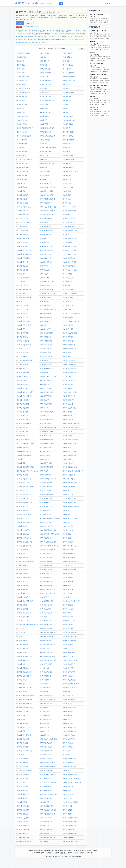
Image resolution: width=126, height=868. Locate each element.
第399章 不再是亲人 (69, 573)
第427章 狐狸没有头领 (24, 613)
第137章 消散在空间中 (47, 231)
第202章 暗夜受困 (23, 317)
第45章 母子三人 (68, 108)
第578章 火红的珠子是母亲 (48, 810)
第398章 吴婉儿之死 (46, 573)
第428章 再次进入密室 (47, 613)
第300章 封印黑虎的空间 (70, 443)
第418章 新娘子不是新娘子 (25, 601)
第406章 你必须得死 (23, 585)
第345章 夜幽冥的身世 (69, 502)
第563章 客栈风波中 (46, 790)
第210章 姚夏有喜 (68, 325)
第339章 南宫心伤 (68, 495)
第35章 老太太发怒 (46, 96)
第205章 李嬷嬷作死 (23, 321)
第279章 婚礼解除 (68, 416)
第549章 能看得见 (68, 771)
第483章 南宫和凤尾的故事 (71, 684)
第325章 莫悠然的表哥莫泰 (25, 479)
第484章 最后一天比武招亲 (25, 688)
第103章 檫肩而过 (23, 187)
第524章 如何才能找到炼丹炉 (49, 739)
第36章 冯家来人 (68, 96)
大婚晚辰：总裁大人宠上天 (98, 75)
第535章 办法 (21, 755)
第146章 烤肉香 (45, 242)
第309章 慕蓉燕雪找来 (69, 455)
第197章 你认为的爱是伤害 (48, 309)
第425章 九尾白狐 (45, 609)
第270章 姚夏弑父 (68, 404)
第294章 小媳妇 (67, 435)
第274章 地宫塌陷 (23, 412)
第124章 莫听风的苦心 (24, 215)
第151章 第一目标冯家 (24, 250)
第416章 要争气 (45, 597)
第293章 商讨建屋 (45, 435)
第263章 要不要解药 (46, 396)
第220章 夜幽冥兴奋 (23, 341)
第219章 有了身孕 (68, 337)
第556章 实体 (21, 782)
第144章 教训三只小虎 (69, 238)
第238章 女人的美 (23, 365)
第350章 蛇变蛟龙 (45, 510)
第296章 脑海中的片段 (47, 439)
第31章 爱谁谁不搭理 (24, 93)
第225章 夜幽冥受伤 (69, 345)
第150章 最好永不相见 (69, 246)
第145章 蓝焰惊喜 (23, 242)
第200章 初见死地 (45, 313)
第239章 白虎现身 (45, 365)
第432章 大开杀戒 (68, 617)
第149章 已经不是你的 (47, 246)
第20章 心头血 (44, 77)
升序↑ (82, 49)
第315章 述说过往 (68, 463)
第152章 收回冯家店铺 (47, 250)
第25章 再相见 (22, 85)
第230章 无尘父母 (45, 353)
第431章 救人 (44, 617)
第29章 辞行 (44, 89)
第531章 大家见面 (68, 747)
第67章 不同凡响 (22, 140)
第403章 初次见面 (23, 581)
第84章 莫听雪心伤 (68, 160)
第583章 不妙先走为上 (24, 818)
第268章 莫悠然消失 (23, 404)
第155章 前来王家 (45, 254)
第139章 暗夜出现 (23, 234)
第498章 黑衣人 (67, 704)
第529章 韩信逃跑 (23, 747)
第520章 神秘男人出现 (24, 735)
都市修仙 (92, 53)
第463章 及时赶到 (23, 660)
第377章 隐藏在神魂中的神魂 (49, 546)
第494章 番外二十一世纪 (47, 700)
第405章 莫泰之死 (68, 581)
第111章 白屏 (67, 195)
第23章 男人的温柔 (46, 81)
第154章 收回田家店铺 (24, 254)
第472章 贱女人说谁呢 (24, 672)
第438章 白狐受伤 (68, 625)
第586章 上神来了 (23, 822)
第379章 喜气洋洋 (23, 550)
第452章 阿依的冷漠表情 (47, 644)
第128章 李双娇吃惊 (46, 219)
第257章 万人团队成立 (47, 388)
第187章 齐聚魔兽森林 (24, 298)
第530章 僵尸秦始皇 (46, 747)
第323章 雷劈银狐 (45, 475)
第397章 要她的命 (23, 573)
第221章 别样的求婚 (46, 341)
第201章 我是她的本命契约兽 (71, 313)
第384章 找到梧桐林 (69, 554)
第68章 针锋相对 (45, 140)
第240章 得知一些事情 (69, 365)
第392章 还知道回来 (46, 566)
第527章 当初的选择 (46, 743)
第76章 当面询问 (22, 152)
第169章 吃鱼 (21, 274)
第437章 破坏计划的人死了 (48, 625)
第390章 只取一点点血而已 (71, 562)
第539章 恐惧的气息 (46, 759)
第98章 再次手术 (45, 179)
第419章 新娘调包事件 (47, 601)
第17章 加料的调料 (46, 73)
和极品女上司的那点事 (96, 64)
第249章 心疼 (67, 376)
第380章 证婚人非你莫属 (47, 550)
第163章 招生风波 (23, 266)
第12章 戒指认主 (68, 65)
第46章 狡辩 (21, 112)
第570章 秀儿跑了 (68, 798)
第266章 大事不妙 (45, 400)
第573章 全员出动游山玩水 (71, 802)
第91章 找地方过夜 (23, 171)
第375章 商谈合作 (68, 542)
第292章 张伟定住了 (23, 435)
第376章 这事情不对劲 (24, 546)
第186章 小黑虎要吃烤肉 (70, 294)
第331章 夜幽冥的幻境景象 (25, 487)
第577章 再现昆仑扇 (23, 810)
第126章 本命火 (67, 215)
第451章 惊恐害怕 (23, 644)
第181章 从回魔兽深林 (24, 290)
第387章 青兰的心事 (69, 558)
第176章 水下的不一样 (47, 282)
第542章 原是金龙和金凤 (47, 763)
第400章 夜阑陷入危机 (24, 577)
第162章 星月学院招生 (69, 262)
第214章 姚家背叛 (23, 333)
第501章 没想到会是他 (69, 707)
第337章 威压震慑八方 (24, 495)
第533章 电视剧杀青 (46, 751)
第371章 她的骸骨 (45, 538)
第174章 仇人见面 (68, 278)
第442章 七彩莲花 (23, 633)
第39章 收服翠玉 (68, 100)
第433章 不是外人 (23, 621)
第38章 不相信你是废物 (47, 100)
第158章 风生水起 (45, 258)
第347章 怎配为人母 (46, 506)
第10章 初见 (21, 65)
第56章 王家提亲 (45, 124)
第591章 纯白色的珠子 (69, 826)
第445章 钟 (21, 637)
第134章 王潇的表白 (46, 227)
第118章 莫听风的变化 (24, 207)
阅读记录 (107, 3)
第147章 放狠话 (67, 242)
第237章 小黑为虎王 (69, 361)
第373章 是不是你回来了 (25, 542)
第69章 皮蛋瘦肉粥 (68, 140)
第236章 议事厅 (45, 361)
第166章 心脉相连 (23, 270)
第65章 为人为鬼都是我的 (48, 136)
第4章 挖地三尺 (22, 57)
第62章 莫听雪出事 (46, 132)
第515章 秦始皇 (45, 727)
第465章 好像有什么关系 (70, 660)
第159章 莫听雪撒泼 (69, 258)
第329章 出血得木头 (46, 483)
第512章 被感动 (45, 723)
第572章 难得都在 (45, 802)
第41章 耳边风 (44, 104)
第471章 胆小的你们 (69, 668)
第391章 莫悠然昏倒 (23, 566)
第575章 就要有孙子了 (47, 806)
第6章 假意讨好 (67, 57)
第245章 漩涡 (44, 372)
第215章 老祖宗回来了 (47, 333)
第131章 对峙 (44, 223)
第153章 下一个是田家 (69, 250)
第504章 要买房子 (68, 711)
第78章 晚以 (66, 152)
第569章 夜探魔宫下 (46, 798)
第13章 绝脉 (21, 69)
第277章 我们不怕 (23, 416)
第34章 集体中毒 (22, 96)
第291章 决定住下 (68, 432)
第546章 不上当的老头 (69, 767)
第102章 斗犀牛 (67, 183)
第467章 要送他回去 (46, 664)
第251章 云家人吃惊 (46, 380)
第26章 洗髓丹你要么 (46, 85)
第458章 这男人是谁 (46, 652)
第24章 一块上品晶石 (69, 81)
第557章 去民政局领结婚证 (48, 782)
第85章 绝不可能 (22, 163)
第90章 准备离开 (68, 167)
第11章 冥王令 (44, 65)
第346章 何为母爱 (23, 506)
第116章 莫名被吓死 (46, 203)
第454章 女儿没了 (23, 648)
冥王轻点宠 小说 (44, 43)
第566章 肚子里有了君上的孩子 (49, 794)
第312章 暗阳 (67, 459)
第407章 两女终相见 (46, 585)
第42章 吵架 (66, 104)
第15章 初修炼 (67, 69)
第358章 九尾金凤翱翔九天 (25, 522)
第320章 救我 (44, 471)
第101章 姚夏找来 (45, 183)
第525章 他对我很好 (69, 739)
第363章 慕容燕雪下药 (69, 526)
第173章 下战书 (45, 278)
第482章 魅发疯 (45, 684)
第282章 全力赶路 (68, 420)
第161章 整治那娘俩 (46, 262)
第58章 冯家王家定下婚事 (25, 128)
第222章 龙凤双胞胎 (69, 341)
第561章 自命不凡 (68, 786)
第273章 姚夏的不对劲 (69, 408)
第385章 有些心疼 (23, 558)
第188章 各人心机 (45, 298)
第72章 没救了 (67, 144)
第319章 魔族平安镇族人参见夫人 (28, 471)
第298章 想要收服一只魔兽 (25, 443)
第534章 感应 (67, 751)
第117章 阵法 (67, 203)
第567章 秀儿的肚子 (69, 794)
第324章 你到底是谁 (69, 475)
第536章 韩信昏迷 (45, 755)
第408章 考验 (67, 585)
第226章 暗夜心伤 (23, 349)
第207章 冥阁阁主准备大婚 (71, 321)
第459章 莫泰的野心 (69, 652)
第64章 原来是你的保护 (24, 136)
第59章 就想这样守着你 (47, 128)
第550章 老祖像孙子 (23, 774)
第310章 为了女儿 (23, 459)
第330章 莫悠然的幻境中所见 (71, 483)
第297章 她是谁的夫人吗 (70, 439)
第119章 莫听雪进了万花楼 (48, 207)
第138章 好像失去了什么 (70, 231)
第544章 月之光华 (23, 767)
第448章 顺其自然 (23, 640)
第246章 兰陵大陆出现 (69, 372)
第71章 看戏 (44, 144)
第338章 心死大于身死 (47, 495)
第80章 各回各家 (45, 156)
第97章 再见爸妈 (22, 179)
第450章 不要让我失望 (69, 640)
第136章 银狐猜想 (23, 231)
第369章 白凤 (67, 534)
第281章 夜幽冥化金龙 (47, 420)
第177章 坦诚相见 (68, 282)
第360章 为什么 (67, 522)
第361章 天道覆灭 (23, 526)
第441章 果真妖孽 (68, 629)
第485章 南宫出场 (45, 688)
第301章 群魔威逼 (23, 447)
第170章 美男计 (45, 274)
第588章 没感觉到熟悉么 (70, 822)
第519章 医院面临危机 (69, 731)
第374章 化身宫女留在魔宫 (48, 542)
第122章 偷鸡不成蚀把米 (47, 211)
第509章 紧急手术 (45, 719)
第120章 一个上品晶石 (69, 207)
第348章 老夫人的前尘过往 (71, 506)
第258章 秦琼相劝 (68, 388)
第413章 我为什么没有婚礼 (48, 593)
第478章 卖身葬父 (23, 680)
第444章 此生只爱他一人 (70, 633)
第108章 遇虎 (67, 191)
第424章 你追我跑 (23, 609)
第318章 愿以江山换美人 (70, 467)
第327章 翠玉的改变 (69, 479)
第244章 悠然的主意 (23, 372)
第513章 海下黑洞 (68, 723)
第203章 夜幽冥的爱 (46, 317)
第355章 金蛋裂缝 (23, 518)
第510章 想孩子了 (68, 719)
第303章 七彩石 (67, 447)
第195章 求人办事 (68, 305)
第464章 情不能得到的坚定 (48, 660)
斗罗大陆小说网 (26, 3)
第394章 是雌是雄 (23, 570)
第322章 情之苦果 (23, 475)
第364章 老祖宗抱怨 (23, 530)
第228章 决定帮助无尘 (69, 349)
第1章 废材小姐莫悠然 (24, 53)
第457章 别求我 (22, 652)
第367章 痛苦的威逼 (23, 534)
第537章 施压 (67, 755)
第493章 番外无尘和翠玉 (25, 700)
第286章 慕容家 (22, 428)
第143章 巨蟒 (44, 238)
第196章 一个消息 (23, 309)
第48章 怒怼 (66, 112)
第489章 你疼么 (67, 692)
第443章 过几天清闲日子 (47, 633)
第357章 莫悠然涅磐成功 (70, 518)
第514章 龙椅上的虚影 (24, 727)
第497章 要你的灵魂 (46, 704)
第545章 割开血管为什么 (47, 767)
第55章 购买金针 (22, 124)
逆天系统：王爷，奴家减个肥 (99, 86)
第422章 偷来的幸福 (46, 605)
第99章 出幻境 (67, 179)
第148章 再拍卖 (22, 246)
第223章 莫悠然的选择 (24, 345)
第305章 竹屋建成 (45, 451)
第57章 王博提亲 (68, 124)
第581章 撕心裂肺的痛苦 (47, 814)
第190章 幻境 (21, 301)
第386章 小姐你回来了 (47, 558)
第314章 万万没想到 (46, 463)
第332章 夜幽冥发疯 (46, 487)
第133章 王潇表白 (23, 227)
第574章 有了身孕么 (23, 806)
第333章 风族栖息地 (69, 487)
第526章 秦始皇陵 (23, 743)
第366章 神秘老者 (68, 530)
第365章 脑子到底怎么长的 (48, 530)
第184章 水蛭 (21, 294)
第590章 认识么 (45, 826)
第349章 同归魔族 (23, 510)
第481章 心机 (21, 684)
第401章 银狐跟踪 (45, 577)
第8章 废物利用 (45, 61)
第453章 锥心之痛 (68, 644)
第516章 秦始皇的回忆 (69, 727)
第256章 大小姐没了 (23, 388)
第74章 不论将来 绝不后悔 (48, 148)
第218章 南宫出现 (45, 337)
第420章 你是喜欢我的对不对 (71, 601)
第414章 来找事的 (68, 593)
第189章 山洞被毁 (68, 298)
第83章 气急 (44, 160)
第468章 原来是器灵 (69, 664)
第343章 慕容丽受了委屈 (25, 502)
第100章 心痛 (21, 183)
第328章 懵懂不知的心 (24, 483)
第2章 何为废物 (45, 53)
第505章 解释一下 (23, 715)
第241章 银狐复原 (23, 368)
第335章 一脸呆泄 (45, 491)
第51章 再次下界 (68, 116)
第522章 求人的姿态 (69, 735)
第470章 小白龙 (45, 668)
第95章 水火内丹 (45, 175)
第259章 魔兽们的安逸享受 (25, 392)
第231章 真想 (67, 353)
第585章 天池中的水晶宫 (70, 818)
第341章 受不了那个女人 (47, 499)
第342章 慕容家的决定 (69, 499)
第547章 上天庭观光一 (24, 771)
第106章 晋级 (21, 191)
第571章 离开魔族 (23, 802)
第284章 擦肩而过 (45, 424)
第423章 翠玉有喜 (68, 605)
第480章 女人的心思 (69, 680)
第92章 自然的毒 (45, 171)
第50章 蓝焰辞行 (45, 116)
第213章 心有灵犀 (68, 329)
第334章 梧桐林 (22, 491)
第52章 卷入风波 (22, 120)
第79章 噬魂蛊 (22, 156)
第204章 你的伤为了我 (69, 317)
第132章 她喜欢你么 (69, 223)
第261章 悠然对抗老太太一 (71, 392)
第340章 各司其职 (23, 499)
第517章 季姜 (21, 731)
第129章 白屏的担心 (69, 219)
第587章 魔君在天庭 (46, 822)
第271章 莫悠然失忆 (23, 408)
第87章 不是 (66, 163)
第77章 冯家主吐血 (46, 152)
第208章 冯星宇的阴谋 (24, 325)
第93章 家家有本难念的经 (70, 171)
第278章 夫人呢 (45, 416)
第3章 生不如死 (67, 53)
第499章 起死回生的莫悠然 (25, 707)
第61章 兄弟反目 (22, 132)
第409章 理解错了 (23, 589)
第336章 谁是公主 (68, 491)
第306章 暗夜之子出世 (69, 451)
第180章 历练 (67, 286)
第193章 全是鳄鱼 (23, 305)
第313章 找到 (21, 463)
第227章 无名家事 (45, 349)
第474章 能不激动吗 (69, 672)
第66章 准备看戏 (68, 136)
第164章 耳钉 (44, 266)
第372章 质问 (67, 538)
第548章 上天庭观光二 (47, 771)
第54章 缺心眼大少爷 (69, 120)
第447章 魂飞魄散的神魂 (70, 637)
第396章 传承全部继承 (69, 570)
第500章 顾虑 (44, 707)
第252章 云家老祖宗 (69, 380)
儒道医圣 (92, 42)
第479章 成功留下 (45, 680)
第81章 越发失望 (68, 156)
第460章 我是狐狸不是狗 (25, 656)
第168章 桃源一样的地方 (70, 270)
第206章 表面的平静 (46, 321)
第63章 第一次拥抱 (68, 132)
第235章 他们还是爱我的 (25, 361)
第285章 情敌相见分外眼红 (71, 424)
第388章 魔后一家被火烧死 (25, 562)
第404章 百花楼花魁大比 (47, 581)
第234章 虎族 (67, 357)
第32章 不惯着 (44, 93)
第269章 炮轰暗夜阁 (46, 404)
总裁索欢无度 (94, 107)
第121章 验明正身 (23, 211)
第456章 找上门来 (68, 648)
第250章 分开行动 (23, 380)
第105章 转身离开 (68, 187)
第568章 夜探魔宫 (23, 798)
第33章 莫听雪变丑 (68, 93)
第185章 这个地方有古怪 (47, 294)
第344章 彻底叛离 (45, 502)
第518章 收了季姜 (45, 731)
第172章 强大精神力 (23, 278)
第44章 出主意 (44, 108)
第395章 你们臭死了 (46, 570)
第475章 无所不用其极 (24, 676)
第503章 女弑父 (45, 711)
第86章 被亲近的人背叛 (47, 163)
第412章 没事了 (22, 593)
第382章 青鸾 (21, 554)
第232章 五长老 (22, 357)
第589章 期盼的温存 (23, 826)
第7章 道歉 (21, 61)
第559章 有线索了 (23, 786)
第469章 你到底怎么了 (24, 668)
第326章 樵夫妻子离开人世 (48, 479)
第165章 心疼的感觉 (69, 266)
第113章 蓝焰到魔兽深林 (47, 199)
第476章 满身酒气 (45, 676)
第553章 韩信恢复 (23, 778)
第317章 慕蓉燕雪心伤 (47, 467)
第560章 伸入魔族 (45, 786)
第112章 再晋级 (22, 199)
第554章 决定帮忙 (45, 778)
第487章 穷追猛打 (23, 692)
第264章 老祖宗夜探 (69, 396)
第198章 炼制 (67, 309)
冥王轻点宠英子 (34, 43)
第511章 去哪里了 (23, 723)
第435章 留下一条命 (69, 621)
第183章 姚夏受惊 (68, 290)
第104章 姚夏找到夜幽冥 (47, 187)
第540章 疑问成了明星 (69, 759)
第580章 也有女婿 (23, 814)
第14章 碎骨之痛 (45, 69)
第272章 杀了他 (45, 408)
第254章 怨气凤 (45, 384)
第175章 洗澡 (21, 282)
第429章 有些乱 (67, 613)
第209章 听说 (44, 325)
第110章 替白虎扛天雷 (47, 195)
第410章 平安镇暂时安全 (47, 589)
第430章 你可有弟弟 (23, 617)
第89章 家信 (44, 167)
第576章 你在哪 (67, 806)
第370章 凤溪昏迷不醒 (24, 538)
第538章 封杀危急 (23, 759)
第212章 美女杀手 (45, 329)
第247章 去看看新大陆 (24, 376)
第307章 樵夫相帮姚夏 (24, 455)
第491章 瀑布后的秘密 (47, 696)
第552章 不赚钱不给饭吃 (70, 774)
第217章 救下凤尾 (23, 337)
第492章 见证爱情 (68, 696)
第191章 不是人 (45, 301)
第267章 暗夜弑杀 (68, 400)
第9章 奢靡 (66, 61)
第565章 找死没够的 (23, 794)
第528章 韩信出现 (68, 743)
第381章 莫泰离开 (68, 550)
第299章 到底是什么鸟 (47, 443)
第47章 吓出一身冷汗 (46, 112)
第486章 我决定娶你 (69, 688)
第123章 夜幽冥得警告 (69, 211)
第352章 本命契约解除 (24, 514)
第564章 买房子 (67, 790)
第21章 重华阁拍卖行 (69, 77)
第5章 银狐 (43, 57)
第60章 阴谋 (66, 128)
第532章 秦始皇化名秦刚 (25, 751)
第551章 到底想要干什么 (47, 774)
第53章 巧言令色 (45, 120)
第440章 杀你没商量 (46, 629)
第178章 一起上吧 (23, 286)
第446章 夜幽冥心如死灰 (47, 637)
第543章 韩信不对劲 (69, 763)
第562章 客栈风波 (23, 790)
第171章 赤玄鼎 (67, 274)
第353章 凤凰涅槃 (45, 514)
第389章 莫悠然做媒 (46, 562)
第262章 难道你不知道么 (25, 396)
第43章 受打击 (22, 108)
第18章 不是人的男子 (69, 73)
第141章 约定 (67, 234)
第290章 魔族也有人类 (47, 432)
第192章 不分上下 (68, 301)
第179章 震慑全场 (45, 286)
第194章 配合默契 (45, 305)
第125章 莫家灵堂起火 (47, 215)
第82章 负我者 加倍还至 (25, 160)
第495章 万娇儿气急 (69, 700)
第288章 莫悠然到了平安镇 (71, 428)
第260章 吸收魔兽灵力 (47, 392)
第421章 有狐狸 (22, 605)
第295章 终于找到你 (23, 439)
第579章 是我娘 (67, 810)
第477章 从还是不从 (69, 676)
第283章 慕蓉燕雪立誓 (24, 424)
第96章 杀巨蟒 (67, 175)
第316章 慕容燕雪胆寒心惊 (25, 467)
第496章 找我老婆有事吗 (25, 704)
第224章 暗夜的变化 (46, 345)
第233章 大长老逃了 (46, 357)
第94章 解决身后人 (23, 175)
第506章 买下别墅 (45, 715)
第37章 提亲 (21, 100)
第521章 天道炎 (45, 735)
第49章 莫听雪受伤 (23, 116)
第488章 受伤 (44, 692)
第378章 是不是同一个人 (70, 546)
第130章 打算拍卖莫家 (24, 223)
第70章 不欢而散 (22, 144)
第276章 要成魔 (67, 412)
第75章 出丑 (66, 148)
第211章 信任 (21, 329)
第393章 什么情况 (68, 566)
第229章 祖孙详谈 (23, 353)
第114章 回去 (67, 199)
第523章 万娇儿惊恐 (23, 739)
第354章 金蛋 (67, 514)
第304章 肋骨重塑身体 (24, 451)
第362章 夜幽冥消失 (46, 526)
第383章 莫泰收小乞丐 (47, 554)
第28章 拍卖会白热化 (24, 89)
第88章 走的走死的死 (24, 167)
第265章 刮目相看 (23, 400)
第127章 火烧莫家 (23, 219)
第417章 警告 (67, 597)
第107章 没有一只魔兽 (47, 191)
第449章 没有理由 (45, 640)
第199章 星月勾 (22, 313)
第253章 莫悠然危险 (23, 384)
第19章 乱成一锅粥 (23, 77)
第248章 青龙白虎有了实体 (48, 376)
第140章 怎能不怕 (45, 234)
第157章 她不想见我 (23, 258)
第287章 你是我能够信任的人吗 (49, 428)
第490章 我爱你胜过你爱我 (25, 696)
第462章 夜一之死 (68, 656)
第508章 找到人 (22, 719)
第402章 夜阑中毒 (68, 577)
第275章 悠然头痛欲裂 (47, 412)
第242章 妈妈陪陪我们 (47, 368)
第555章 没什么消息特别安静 (71, 778)
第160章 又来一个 (23, 262)
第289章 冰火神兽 (23, 432)
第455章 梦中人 (45, 648)
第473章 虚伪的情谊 (46, 672)
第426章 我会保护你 (69, 609)
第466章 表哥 (21, 664)
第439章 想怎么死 (23, 629)
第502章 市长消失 (23, 711)
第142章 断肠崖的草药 (24, 238)
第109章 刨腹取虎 (23, 195)
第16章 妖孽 (21, 73)
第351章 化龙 (67, 510)
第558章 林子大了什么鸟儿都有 (72, 782)
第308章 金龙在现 (45, 455)
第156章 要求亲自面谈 (69, 254)
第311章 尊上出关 (45, 459)
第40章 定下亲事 (22, 104)
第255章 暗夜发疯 (68, 384)
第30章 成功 (66, 89)
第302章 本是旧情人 (46, 447)
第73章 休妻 (21, 148)
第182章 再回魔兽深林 (47, 290)
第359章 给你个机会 (46, 522)
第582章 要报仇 (67, 814)
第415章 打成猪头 (23, 597)
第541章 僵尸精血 (23, 763)
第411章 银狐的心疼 (69, 589)
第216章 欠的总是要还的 (70, 333)
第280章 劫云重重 (23, 420)
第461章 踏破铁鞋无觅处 (47, 656)
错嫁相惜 (92, 96)
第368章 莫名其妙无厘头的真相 (49, 534)
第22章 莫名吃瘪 (22, 81)
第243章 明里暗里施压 (69, 368)
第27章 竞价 (66, 85)
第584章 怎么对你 (45, 818)
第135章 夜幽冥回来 (69, 227)
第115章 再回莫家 (23, 203)
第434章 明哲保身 (45, 621)
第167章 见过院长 (45, 270)
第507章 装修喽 (67, 715)
